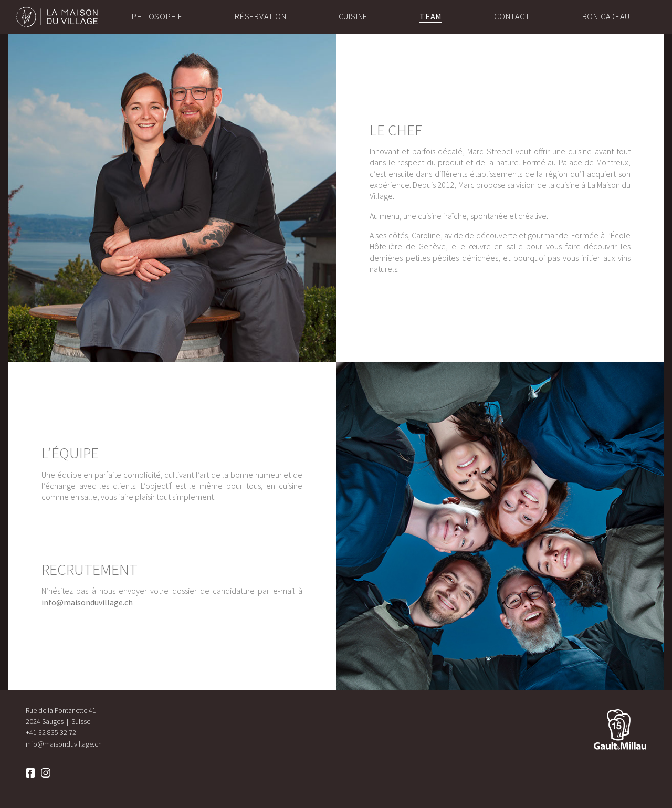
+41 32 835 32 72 (51, 732)
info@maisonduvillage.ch (87, 602)
